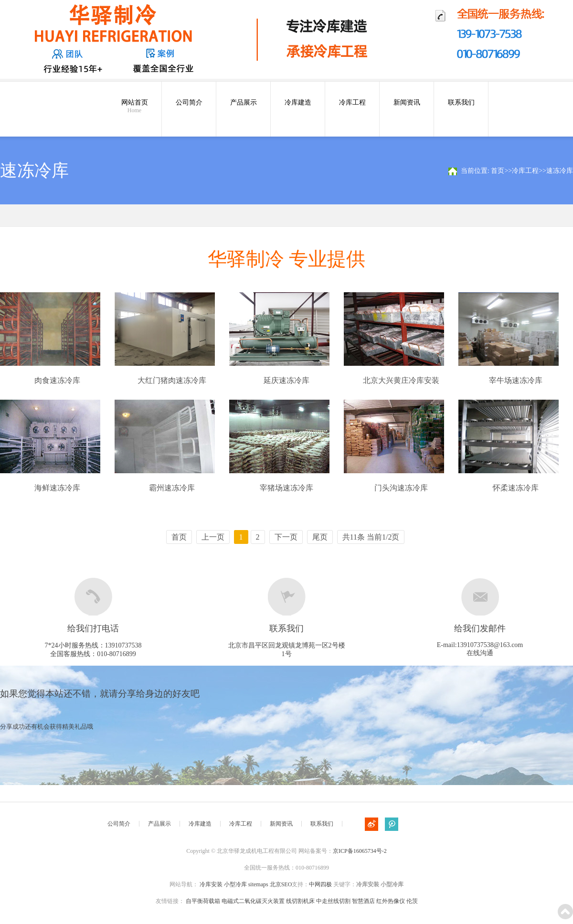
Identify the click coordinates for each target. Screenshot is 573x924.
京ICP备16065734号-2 (360, 851)
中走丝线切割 (333, 901)
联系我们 (461, 102)
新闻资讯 (407, 102)
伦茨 (412, 901)
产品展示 (244, 102)
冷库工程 (352, 102)
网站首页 (134, 106)
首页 (498, 171)
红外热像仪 (391, 901)
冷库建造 (298, 102)
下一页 (286, 537)
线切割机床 (300, 901)
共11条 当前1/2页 (371, 537)
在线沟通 (480, 653)
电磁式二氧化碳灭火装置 (253, 901)
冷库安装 (211, 884)
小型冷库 (235, 884)
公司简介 (189, 102)
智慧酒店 (363, 901)
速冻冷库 (560, 171)
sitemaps (258, 884)
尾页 (320, 537)
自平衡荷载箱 (203, 901)
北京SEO (281, 884)
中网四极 (320, 884)
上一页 (213, 537)
